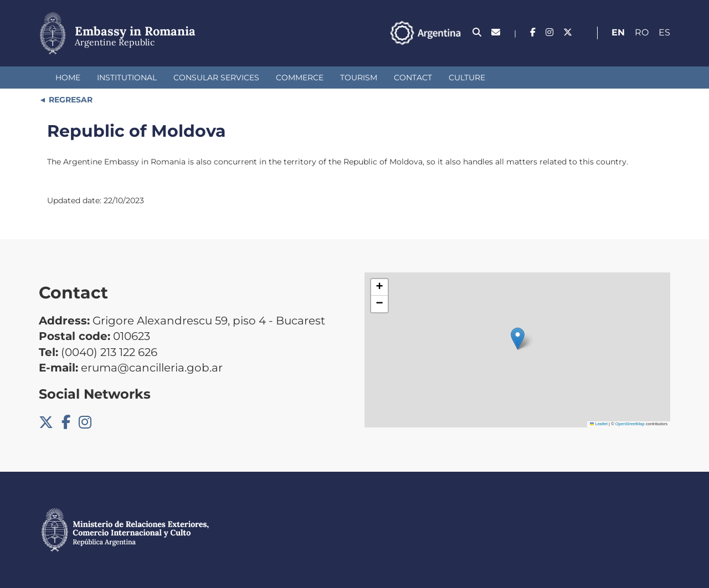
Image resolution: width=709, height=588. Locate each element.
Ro (642, 32)
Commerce (300, 78)
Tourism (359, 78)
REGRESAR (70, 100)
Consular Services (216, 78)
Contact (413, 78)
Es (664, 32)
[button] (518, 339)
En (618, 32)
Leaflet (599, 424)
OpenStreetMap (630, 424)
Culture (467, 78)
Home (68, 78)
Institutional (127, 78)
